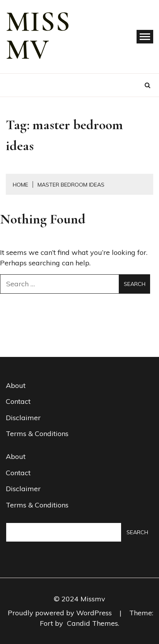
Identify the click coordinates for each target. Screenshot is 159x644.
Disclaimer (23, 418)
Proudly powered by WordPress (61, 613)
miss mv (38, 36)
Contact (18, 401)
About (16, 385)
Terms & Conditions (37, 434)
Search (137, 532)
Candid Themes (92, 623)
